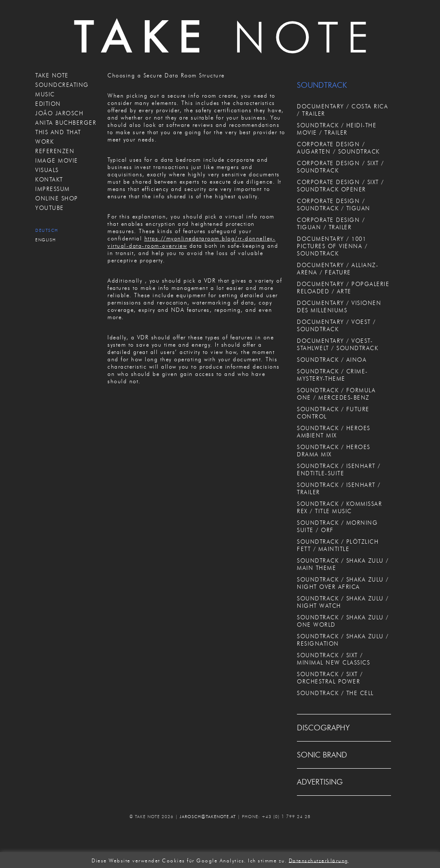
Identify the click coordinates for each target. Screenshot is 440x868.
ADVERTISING (320, 782)
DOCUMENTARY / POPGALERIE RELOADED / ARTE (343, 288)
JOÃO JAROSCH (59, 113)
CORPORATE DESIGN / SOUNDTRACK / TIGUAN (334, 205)
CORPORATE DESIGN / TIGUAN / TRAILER (331, 223)
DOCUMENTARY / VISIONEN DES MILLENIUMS (339, 306)
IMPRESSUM (53, 189)
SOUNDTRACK (322, 85)
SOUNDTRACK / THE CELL (335, 693)
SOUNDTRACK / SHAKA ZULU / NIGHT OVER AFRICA (343, 583)
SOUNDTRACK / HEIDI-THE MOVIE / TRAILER (337, 129)
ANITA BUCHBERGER (66, 123)
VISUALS (47, 170)
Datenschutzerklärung (319, 860)
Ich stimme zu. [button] (267, 860)
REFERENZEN (55, 151)
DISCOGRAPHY (323, 728)
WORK (44, 142)
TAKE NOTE (52, 75)
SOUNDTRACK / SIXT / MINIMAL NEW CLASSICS (333, 659)
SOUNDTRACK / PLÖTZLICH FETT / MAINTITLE (338, 545)
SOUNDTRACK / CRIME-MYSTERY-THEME (333, 375)
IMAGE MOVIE (57, 160)
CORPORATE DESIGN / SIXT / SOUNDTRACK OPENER (341, 186)
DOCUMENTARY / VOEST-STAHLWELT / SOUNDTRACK (338, 344)
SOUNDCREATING (62, 85)
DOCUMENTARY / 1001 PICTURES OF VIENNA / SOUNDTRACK (332, 246)
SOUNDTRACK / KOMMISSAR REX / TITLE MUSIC (339, 507)
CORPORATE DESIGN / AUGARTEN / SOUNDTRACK (338, 148)
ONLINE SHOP (57, 198)
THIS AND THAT (58, 132)
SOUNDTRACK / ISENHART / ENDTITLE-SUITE (339, 469)
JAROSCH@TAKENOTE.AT (208, 817)
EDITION (48, 104)
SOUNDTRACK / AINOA (332, 360)
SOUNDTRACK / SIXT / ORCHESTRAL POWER (330, 678)
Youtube (50, 208)
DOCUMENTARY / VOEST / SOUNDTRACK (336, 325)
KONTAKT (49, 179)
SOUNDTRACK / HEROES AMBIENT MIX (334, 432)
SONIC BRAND (322, 755)
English (46, 240)
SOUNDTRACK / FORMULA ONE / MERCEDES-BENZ (336, 394)
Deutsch (47, 230)
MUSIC (45, 94)
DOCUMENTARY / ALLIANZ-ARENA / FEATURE (338, 269)
